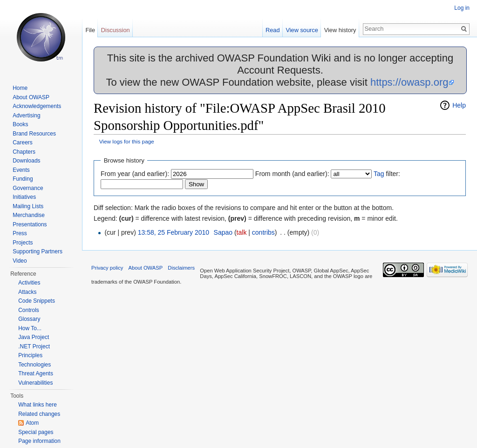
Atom (32, 423)
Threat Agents (36, 373)
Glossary (29, 319)
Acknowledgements (37, 106)
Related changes (39, 414)
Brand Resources (34, 134)
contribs (263, 232)
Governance (28, 188)
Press (20, 233)
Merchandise (29, 215)
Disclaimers (181, 268)
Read (273, 30)
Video (20, 261)
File (90, 30)
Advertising (26, 115)
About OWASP (31, 97)
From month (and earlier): (292, 174)
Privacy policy (107, 268)
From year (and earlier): (135, 174)
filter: (387, 174)
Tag (379, 174)
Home (20, 88)
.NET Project (34, 346)
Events (21, 170)
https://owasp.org (409, 82)
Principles (30, 355)
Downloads (26, 161)
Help (459, 105)
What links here (37, 405)
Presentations (30, 224)
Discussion (116, 30)
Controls (29, 310)
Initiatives (24, 197)
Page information (39, 441)
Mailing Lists (28, 206)
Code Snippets (37, 301)
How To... (30, 328)
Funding (23, 179)
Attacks (27, 292)
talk (242, 232)
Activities (29, 283)
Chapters (24, 152)
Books (20, 124)
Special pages (36, 432)
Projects (23, 243)
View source (302, 30)
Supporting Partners (37, 251)
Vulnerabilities (35, 383)
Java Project (34, 337)
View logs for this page (127, 141)
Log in (462, 8)
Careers (23, 143)
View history (340, 30)
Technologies (34, 365)
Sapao (223, 232)
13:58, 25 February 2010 (174, 232)
